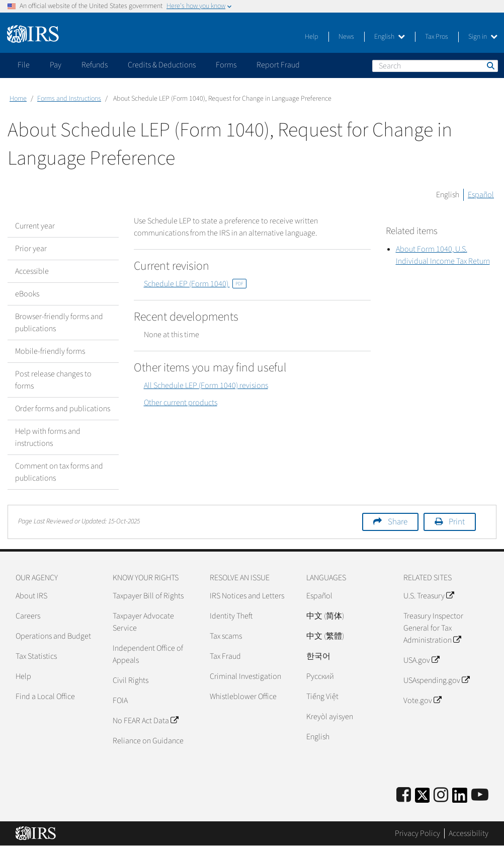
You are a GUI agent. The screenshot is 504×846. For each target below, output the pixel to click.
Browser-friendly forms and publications (59, 323)
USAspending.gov (436, 680)
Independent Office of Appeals (148, 654)
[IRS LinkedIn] (460, 798)
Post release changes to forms (53, 380)
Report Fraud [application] (278, 65)
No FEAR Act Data (145, 721)
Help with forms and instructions (48, 437)
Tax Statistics (36, 656)
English (390, 37)
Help (312, 37)
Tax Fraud (225, 656)
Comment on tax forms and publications (59, 472)
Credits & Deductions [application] (162, 65)
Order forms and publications (63, 409)
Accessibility (469, 833)
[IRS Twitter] (423, 798)
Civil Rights (131, 680)
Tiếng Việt (322, 697)
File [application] (24, 65)
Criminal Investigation (245, 676)
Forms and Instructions (69, 99)
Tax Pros (437, 37)
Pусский (320, 676)
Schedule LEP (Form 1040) (195, 284)
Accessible (32, 271)
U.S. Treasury (429, 596)
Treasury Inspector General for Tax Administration (433, 628)
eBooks (27, 294)
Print (457, 522)
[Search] (435, 66)
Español (481, 195)
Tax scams (226, 636)
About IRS (31, 596)
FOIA (120, 701)
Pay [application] (56, 65)
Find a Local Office (45, 697)
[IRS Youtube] (480, 795)
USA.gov (421, 660)
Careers (28, 616)
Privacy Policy (417, 833)
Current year (35, 226)
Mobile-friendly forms (50, 351)
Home (18, 99)
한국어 (318, 656)
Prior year (31, 249)
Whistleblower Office (243, 697)
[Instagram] (441, 795)
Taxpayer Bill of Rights (148, 596)
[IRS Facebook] (404, 795)
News (346, 37)
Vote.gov (422, 701)
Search (490, 65)
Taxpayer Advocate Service (143, 622)
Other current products (181, 403)
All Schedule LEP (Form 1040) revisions (206, 386)
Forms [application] (226, 65)
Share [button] (398, 522)
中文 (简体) (325, 616)
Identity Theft (231, 616)
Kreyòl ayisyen (330, 717)
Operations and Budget (53, 636)
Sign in (483, 37)
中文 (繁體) (325, 636)
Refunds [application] (95, 65)
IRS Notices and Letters (247, 596)
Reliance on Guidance (148, 741)
